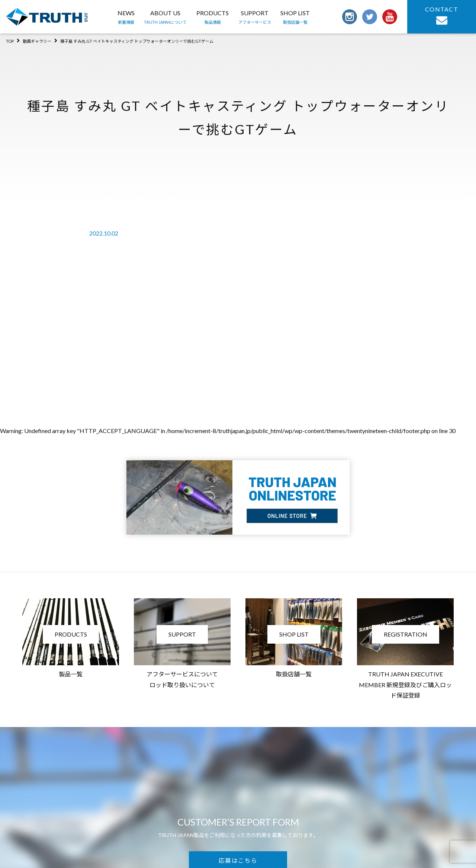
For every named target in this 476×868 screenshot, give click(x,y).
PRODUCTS (213, 18)
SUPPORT (255, 18)
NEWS (126, 18)
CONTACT (442, 16)
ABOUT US (165, 18)
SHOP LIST (295, 18)
